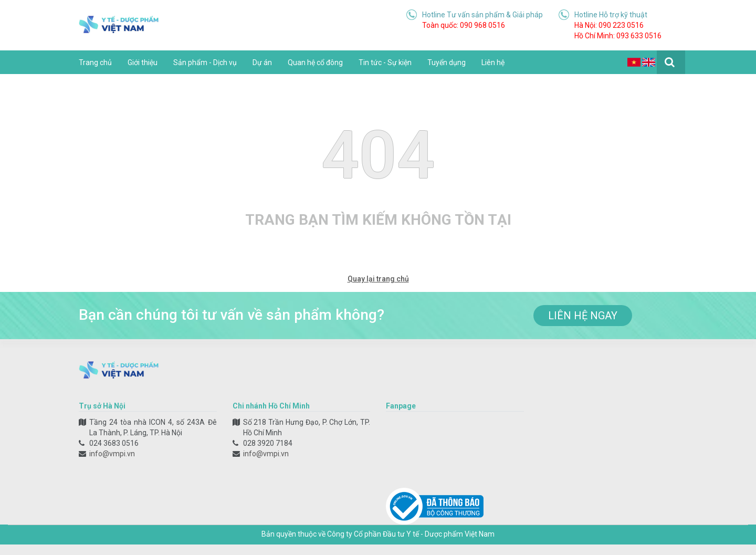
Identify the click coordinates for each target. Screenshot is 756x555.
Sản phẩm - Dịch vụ (205, 62)
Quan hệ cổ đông (315, 62)
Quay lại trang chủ (378, 279)
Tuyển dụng (447, 62)
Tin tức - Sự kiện (385, 62)
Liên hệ (493, 62)
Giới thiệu (143, 62)
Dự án (262, 62)
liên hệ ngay (583, 316)
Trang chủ (95, 62)
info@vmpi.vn (112, 454)
